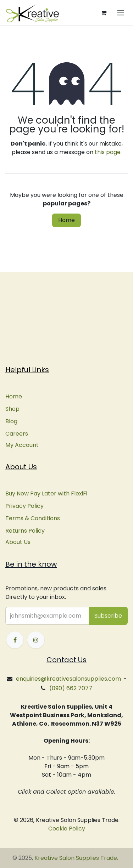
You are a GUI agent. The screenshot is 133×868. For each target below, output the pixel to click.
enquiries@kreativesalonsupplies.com (68, 679)
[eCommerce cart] (104, 13)
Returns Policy (25, 531)
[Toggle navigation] (121, 13)
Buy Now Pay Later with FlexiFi (46, 493)
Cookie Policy (67, 829)
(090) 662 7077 (71, 688)
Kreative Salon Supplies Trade (76, 858)
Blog (11, 421)
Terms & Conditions (33, 518)
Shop (12, 409)
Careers (17, 434)
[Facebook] (15, 640)
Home (66, 220)
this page (108, 152)
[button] (108, 616)
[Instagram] (36, 640)
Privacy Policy (24, 506)
